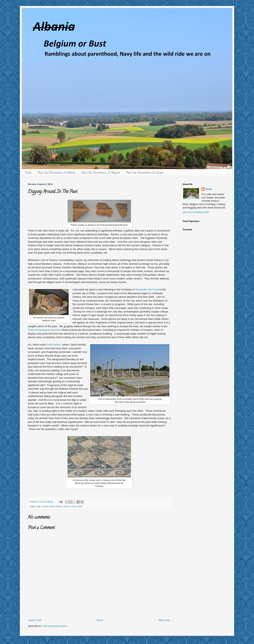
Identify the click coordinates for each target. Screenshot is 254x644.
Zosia (208, 189)
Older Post (164, 620)
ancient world (48, 506)
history (67, 506)
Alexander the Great (147, 289)
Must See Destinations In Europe (145, 173)
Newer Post (35, 620)
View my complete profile (196, 212)
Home (28, 173)
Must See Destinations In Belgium (101, 173)
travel (80, 506)
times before (54, 345)
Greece (59, 506)
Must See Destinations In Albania (56, 173)
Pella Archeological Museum (44, 330)
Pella (73, 506)
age (39, 506)
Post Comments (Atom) (55, 626)
